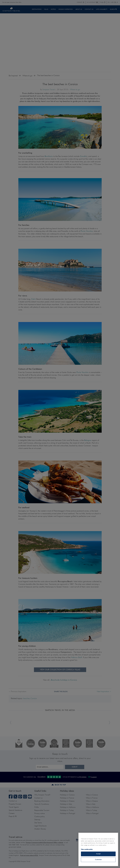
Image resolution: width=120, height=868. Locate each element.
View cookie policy (87, 849)
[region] (98, 849)
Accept (98, 854)
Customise (98, 860)
